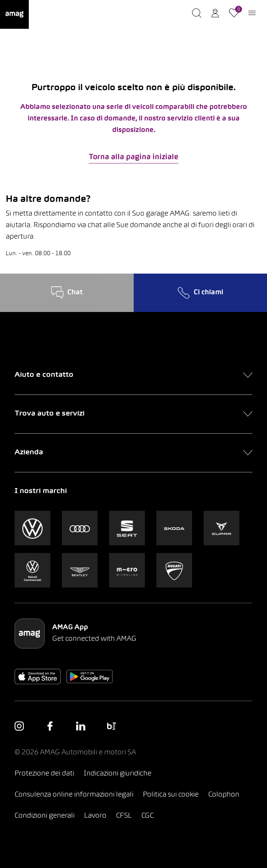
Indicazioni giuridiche (118, 774)
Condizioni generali (45, 816)
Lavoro (95, 816)
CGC (148, 816)
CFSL (124, 816)
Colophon (224, 795)
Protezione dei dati (44, 774)
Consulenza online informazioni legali (74, 795)
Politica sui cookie (171, 795)
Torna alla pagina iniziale (133, 157)
